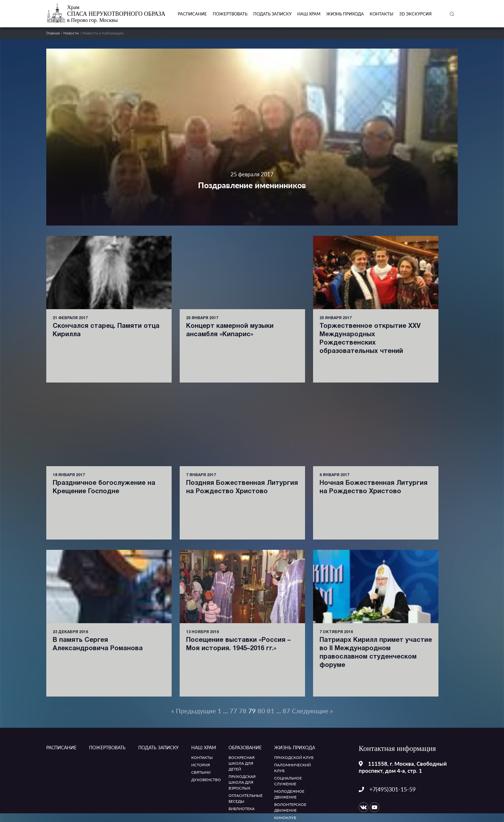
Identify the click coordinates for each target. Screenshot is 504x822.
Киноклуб (285, 818)
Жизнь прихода (345, 14)
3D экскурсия (415, 14)
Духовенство (206, 780)
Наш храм (309, 14)
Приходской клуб (294, 757)
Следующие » (312, 711)
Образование (245, 748)
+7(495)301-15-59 (392, 789)
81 (271, 711)
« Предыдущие (194, 711)
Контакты (382, 14)
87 (286, 711)
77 (233, 711)
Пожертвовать (230, 14)
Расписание (192, 14)
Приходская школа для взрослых (242, 782)
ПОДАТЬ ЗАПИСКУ (272, 14)
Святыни (201, 772)
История (201, 765)
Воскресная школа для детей (242, 763)
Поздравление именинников (252, 185)
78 (243, 711)
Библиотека (242, 809)
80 (261, 711)
